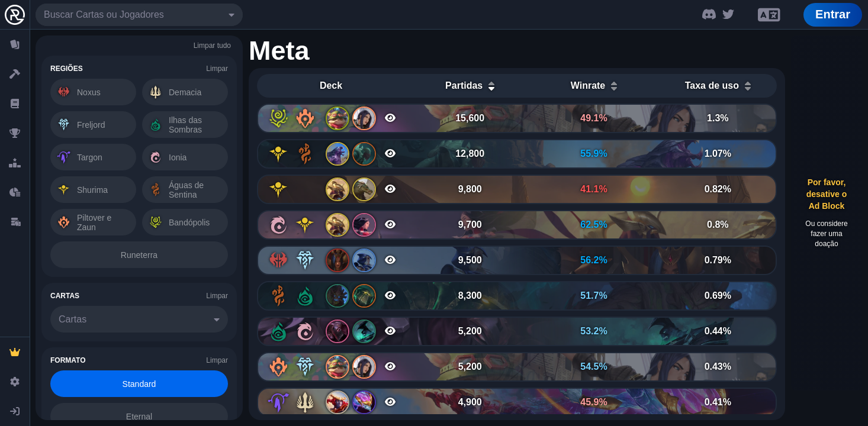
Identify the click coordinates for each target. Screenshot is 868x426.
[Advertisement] (827, 213)
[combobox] (139, 15)
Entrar (833, 14)
